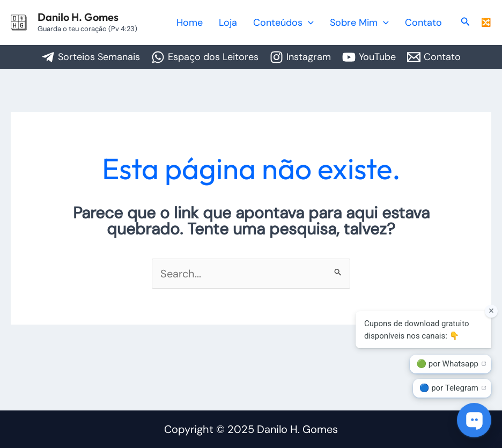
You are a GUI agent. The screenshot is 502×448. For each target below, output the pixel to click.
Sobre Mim (371, 23)
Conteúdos (302, 23)
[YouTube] (369, 57)
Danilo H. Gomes (78, 17)
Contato (427, 23)
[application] (327, 23)
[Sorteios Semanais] (91, 57)
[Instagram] (300, 57)
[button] (466, 22)
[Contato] (434, 57)
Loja (254, 23)
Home (223, 23)
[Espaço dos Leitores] (205, 57)
